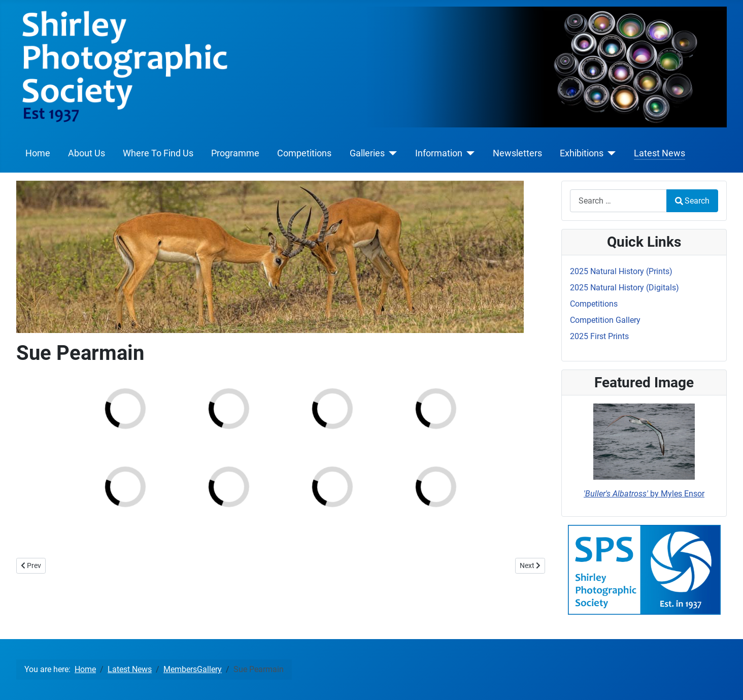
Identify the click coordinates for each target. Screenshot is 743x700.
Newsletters (517, 153)
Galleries (367, 153)
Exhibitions (582, 153)
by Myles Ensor (644, 494)
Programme (235, 153)
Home (38, 153)
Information (439, 153)
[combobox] (618, 201)
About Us (87, 153)
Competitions (304, 153)
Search (692, 201)
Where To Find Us (158, 153)
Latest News (660, 153)
